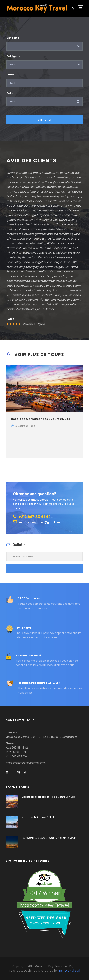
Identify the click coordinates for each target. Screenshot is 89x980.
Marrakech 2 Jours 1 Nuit (38, 817)
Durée (10, 75)
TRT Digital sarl (69, 971)
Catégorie (13, 56)
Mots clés (13, 38)
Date (10, 93)
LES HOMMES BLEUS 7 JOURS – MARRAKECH (49, 838)
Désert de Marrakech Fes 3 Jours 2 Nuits (41, 419)
